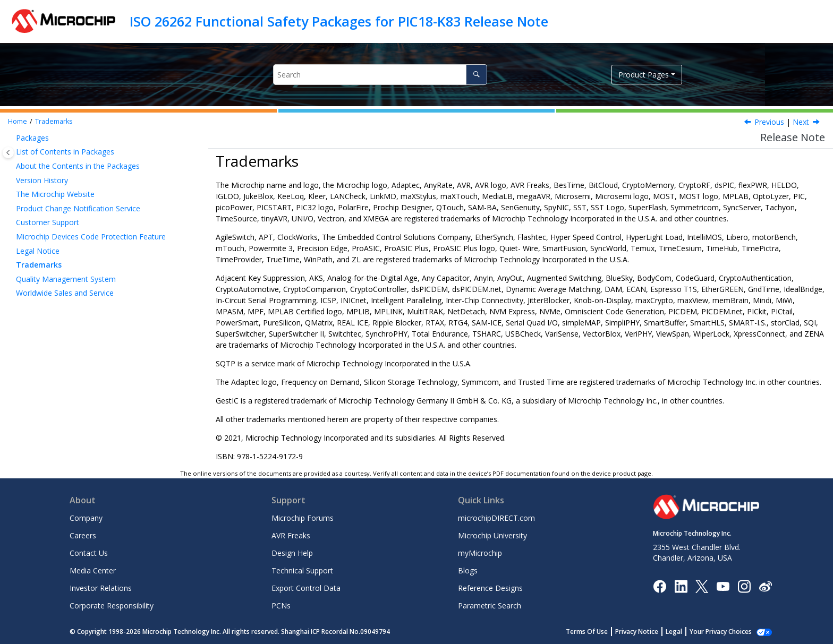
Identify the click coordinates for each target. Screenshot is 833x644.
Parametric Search (490, 606)
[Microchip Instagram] (744, 585)
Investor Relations (101, 588)
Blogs (468, 570)
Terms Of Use (587, 632)
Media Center (93, 570)
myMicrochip (480, 553)
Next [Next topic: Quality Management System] (801, 122)
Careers (83, 535)
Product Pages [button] (644, 75)
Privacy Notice (637, 632)
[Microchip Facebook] (660, 585)
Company (86, 518)
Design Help (292, 553)
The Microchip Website (55, 194)
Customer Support (48, 222)
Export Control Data (306, 588)
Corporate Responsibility (112, 606)
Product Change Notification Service (78, 208)
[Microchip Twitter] (702, 585)
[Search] (476, 75)
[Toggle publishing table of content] (8, 153)
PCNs (281, 606)
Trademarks (54, 121)
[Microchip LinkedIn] (681, 585)
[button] (12, 138)
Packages (32, 138)
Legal (674, 632)
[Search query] (380, 75)
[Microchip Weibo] (765, 586)
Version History (42, 180)
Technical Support (302, 570)
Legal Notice (38, 251)
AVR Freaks (291, 535)
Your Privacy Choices (721, 632)
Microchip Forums (303, 518)
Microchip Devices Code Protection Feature (91, 237)
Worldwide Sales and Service (65, 293)
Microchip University (492, 535)
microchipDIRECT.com (496, 518)
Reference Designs (490, 588)
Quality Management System (66, 279)
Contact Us (89, 553)
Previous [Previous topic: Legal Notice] (769, 122)
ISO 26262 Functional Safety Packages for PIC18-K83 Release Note (339, 21)
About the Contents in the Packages (78, 166)
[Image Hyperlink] (723, 586)
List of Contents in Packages (65, 152)
